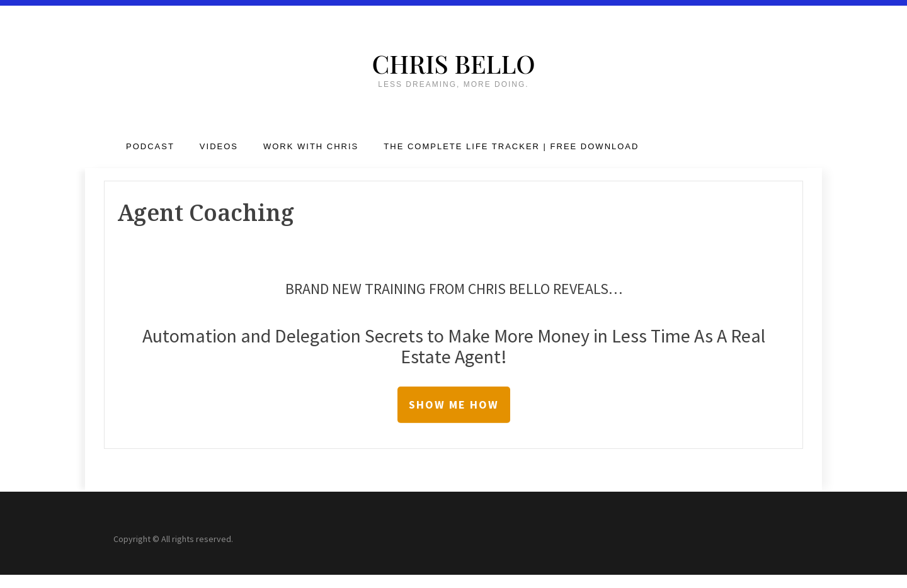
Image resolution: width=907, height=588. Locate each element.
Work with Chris (311, 146)
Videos (219, 146)
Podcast (150, 146)
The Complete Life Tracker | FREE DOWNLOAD (511, 146)
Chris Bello (453, 63)
